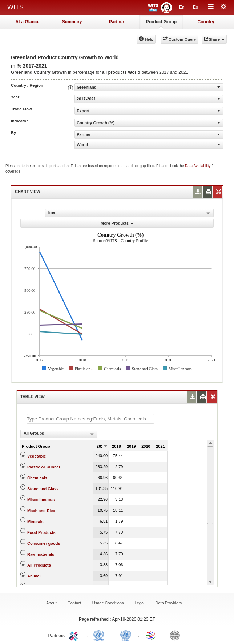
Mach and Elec (41, 511)
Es (195, 7)
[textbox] (90, 419)
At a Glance (27, 22)
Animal (34, 576)
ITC (75, 635)
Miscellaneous (41, 500)
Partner (117, 22)
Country (206, 22)
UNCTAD (100, 635)
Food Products (41, 532)
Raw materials (41, 554)
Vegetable (37, 456)
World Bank (177, 635)
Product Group (161, 22)
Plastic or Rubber (44, 467)
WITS (15, 7)
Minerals (35, 522)
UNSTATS (126, 635)
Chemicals (37, 478)
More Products (117, 223)
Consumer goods (44, 543)
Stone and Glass (43, 489)
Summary (72, 22)
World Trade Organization (151, 635)
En (182, 7)
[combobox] (59, 434)
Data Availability (198, 166)
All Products (39, 565)
